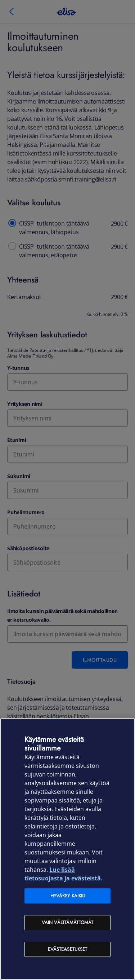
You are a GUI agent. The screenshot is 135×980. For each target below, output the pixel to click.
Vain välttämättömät (67, 922)
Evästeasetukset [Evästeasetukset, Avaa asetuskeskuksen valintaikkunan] (68, 949)
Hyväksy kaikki (68, 896)
